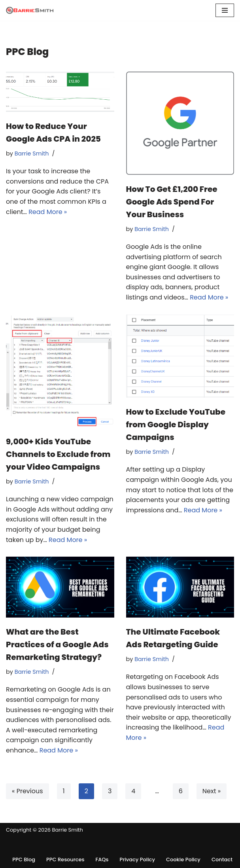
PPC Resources (65, 859)
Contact (222, 859)
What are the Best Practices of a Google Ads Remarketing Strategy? (57, 644)
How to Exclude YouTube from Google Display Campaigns (176, 425)
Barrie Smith (32, 154)
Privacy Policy (137, 859)
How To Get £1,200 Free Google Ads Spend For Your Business (172, 202)
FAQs (102, 859)
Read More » (48, 212)
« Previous (27, 791)
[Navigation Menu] (225, 10)
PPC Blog (24, 859)
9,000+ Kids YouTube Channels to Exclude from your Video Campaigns (58, 454)
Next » (212, 791)
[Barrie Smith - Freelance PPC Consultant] (30, 10)
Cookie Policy (183, 859)
